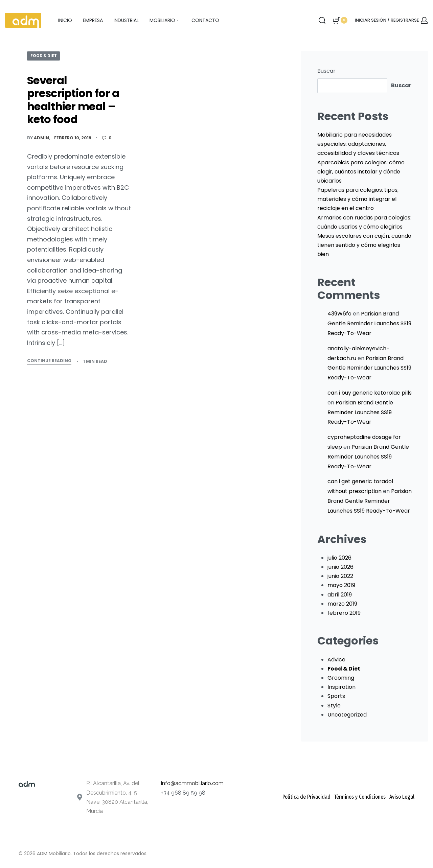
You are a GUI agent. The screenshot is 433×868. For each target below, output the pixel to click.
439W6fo (339, 314)
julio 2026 (339, 558)
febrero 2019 (344, 613)
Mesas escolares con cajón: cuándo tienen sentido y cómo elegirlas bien (364, 245)
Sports (336, 696)
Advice (336, 660)
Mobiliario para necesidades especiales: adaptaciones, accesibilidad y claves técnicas (358, 144)
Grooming (341, 678)
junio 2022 (340, 576)
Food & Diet (45, 56)
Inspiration (341, 687)
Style (334, 706)
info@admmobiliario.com (192, 783)
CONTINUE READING (49, 361)
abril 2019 (340, 595)
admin (41, 138)
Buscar (326, 71)
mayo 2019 (341, 585)
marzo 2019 (342, 604)
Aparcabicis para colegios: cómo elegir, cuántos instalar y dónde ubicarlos (361, 172)
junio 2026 (340, 567)
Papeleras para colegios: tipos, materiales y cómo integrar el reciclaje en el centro (358, 199)
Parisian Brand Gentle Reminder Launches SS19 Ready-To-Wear (369, 323)
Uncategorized (347, 715)
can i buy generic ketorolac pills (370, 393)
